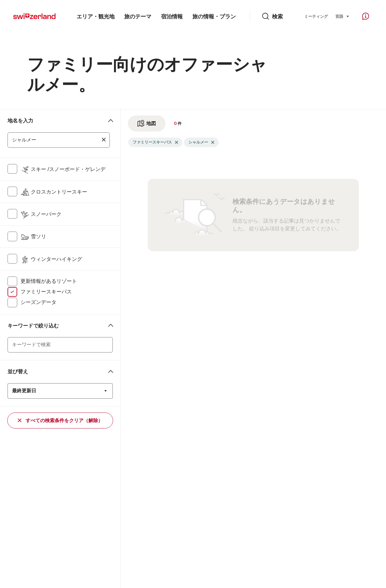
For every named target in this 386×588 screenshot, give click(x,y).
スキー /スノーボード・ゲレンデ (63, 169)
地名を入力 (20, 121)
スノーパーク (41, 214)
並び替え (18, 371)
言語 (342, 16)
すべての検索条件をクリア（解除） (60, 420)
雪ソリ (33, 236)
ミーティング (316, 16)
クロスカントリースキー (54, 192)
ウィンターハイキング (51, 259)
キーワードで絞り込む (33, 326)
